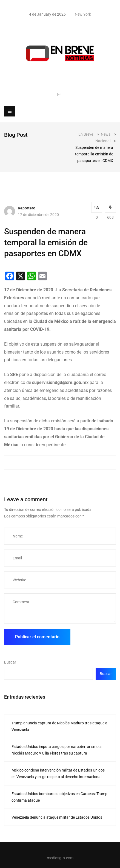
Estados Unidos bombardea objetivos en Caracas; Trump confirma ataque (59, 797)
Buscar (10, 662)
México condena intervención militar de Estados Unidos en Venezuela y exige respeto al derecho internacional (58, 773)
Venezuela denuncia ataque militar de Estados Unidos (57, 817)
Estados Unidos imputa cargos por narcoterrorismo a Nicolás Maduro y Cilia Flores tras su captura (57, 750)
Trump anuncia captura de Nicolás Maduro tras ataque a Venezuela (59, 726)
